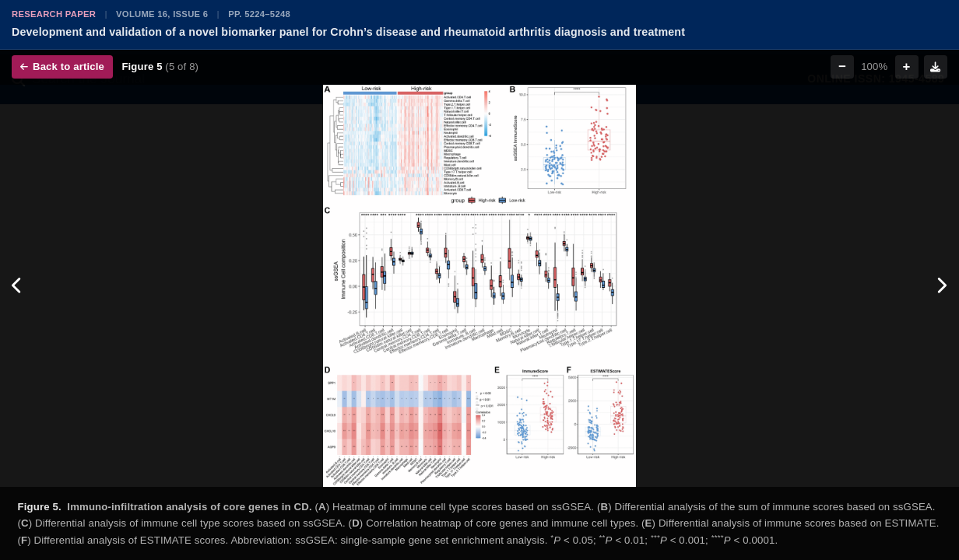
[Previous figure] (18, 286)
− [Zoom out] (842, 66)
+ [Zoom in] (907, 66)
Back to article (62, 66)
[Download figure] (936, 67)
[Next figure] (941, 286)
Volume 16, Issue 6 (162, 14)
